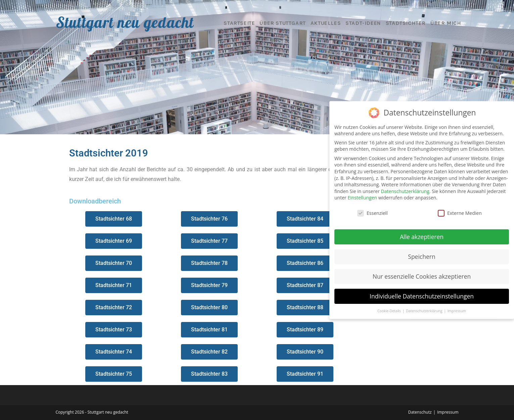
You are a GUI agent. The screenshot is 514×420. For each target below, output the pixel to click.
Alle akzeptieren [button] (422, 237)
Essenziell (372, 213)
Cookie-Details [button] (390, 311)
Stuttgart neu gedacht (125, 22)
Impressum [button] (457, 311)
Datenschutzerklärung (405, 191)
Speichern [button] (422, 256)
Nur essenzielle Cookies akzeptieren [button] (422, 276)
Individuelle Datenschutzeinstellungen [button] (422, 296)
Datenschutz (420, 412)
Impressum (448, 412)
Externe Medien (460, 213)
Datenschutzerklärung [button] (425, 311)
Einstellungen (362, 198)
